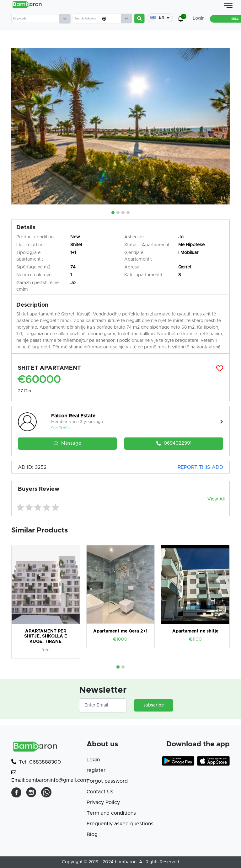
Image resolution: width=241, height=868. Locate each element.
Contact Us (100, 792)
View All (216, 499)
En (160, 18)
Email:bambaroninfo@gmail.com (49, 776)
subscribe (154, 705)
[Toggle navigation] (228, 6)
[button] (113, 213)
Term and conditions (111, 813)
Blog (92, 834)
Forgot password (107, 781)
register (96, 770)
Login (93, 760)
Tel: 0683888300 (36, 762)
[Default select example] (65, 19)
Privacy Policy (103, 802)
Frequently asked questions (120, 824)
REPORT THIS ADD (200, 467)
